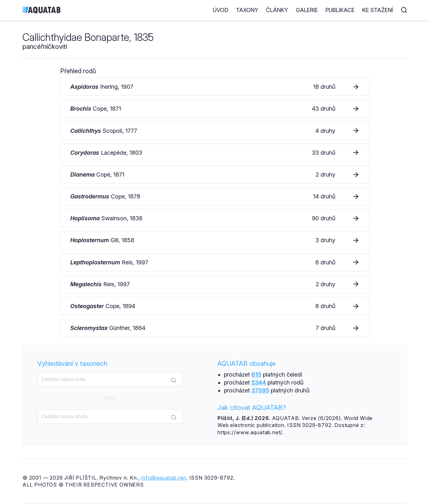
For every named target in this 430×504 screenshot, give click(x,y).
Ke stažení (378, 10)
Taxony (247, 10)
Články (277, 10)
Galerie (307, 10)
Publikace (340, 10)
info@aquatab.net (164, 478)
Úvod (221, 10)
